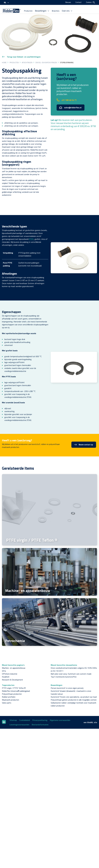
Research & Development (12, 672)
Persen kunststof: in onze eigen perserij (67, 681)
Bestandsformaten (40, 717)
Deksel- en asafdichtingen (46, 55)
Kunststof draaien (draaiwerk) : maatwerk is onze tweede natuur (71, 685)
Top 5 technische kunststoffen (64, 669)
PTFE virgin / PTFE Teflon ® (14, 681)
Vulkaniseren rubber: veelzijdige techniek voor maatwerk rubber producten (73, 697)
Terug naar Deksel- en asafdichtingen (21, 49)
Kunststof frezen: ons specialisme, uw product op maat (74, 689)
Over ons (47, 14)
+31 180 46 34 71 (67, 92)
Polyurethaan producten (12, 686)
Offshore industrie (10, 666)
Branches (36, 14)
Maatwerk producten (11, 692)
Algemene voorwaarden (60, 713)
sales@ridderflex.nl (70, 100)
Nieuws (67, 2)
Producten (9, 14)
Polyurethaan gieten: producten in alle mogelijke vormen (74, 692)
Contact (78, 2)
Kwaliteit (6, 669)
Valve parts (7, 695)
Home (4, 55)
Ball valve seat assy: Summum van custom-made (71, 666)
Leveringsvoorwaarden (19, 717)
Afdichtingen (27, 55)
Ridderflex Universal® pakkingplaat (16, 683)
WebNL (90, 715)
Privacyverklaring (40, 713)
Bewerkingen (23, 14)
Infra (4, 663)
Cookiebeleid (25, 713)
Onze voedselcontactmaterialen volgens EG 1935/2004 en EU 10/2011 (74, 662)
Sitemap (13, 713)
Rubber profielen (9, 689)
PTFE (31, 231)
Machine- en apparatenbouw (14, 660)
